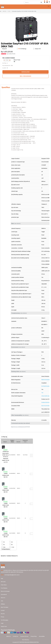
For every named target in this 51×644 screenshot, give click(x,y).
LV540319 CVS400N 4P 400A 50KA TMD (6, 475)
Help (2, 578)
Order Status (4, 585)
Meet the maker (5, 607)
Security (3, 614)
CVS (9, 11)
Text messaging (4, 620)
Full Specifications (6, 549)
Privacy (2, 617)
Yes (42, 393)
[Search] (25, 433)
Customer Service (24, 636)
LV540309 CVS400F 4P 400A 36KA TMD (6, 520)
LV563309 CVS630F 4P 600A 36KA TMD (6, 490)
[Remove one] (4, 60)
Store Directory (26, 640)
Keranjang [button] (26, 72)
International (4, 594)
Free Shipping (4, 588)
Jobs (2, 601)
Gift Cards (3, 582)
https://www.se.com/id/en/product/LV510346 (20, 427)
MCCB (4, 11)
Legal (2, 623)
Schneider (5, 450)
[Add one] (10, 60)
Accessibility (42, 636)
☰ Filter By (4, 437)
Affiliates (3, 604)
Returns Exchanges (5, 591)
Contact (3, 610)
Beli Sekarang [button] (25, 76)
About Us (9, 636)
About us (3, 598)
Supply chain (4, 626)
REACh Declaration (46, 380)
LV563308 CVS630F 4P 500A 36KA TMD (6, 505)
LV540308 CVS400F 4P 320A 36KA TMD (6, 535)
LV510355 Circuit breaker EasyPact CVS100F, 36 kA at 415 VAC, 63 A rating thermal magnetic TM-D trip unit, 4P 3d (6, 457)
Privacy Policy (34, 636)
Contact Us (15, 636)
